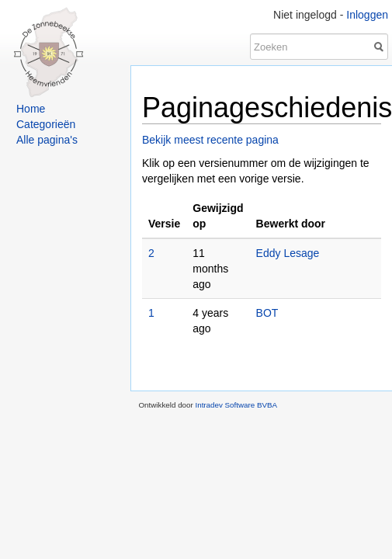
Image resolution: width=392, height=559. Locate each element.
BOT (267, 313)
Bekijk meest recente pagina (210, 140)
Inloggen (367, 15)
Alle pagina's (47, 140)
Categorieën (46, 124)
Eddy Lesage (288, 253)
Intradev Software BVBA (236, 405)
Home (31, 109)
